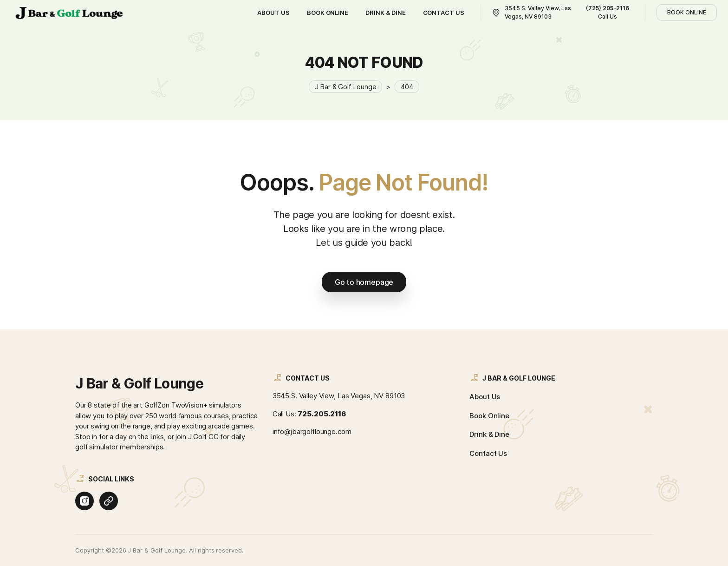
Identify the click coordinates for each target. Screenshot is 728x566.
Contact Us (488, 453)
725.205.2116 (322, 414)
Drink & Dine (489, 434)
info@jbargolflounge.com (312, 431)
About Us (485, 397)
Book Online (489, 416)
